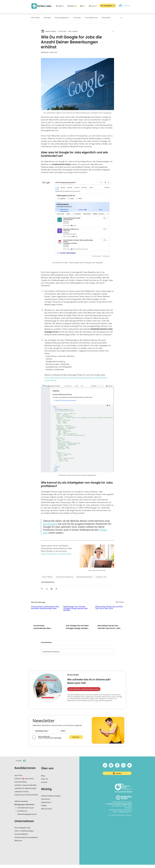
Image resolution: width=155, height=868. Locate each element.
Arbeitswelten (106, 18)
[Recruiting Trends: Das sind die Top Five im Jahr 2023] (110, 614)
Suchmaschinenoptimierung (64, 577)
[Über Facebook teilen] (42, 589)
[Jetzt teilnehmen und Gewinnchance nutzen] (84, 689)
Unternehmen (24, 821)
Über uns (47, 768)
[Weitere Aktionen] (113, 31)
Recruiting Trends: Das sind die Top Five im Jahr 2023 (109, 627)
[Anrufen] (117, 773)
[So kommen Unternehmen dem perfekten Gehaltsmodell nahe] (45, 614)
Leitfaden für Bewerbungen (25, 788)
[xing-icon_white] (111, 765)
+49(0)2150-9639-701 (125, 812)
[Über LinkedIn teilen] (52, 589)
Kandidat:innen (25, 768)
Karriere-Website (21, 834)
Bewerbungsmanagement (84, 577)
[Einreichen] (76, 737)
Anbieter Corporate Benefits (26, 785)
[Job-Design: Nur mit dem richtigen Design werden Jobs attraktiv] (78, 614)
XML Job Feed (46, 809)
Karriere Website (47, 577)
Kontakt (44, 782)
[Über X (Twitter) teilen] (47, 589)
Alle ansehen (120, 602)
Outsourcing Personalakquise (26, 837)
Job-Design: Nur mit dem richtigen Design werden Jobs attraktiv (77, 627)
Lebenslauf (47, 18)
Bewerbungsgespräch (62, 18)
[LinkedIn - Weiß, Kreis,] (105, 765)
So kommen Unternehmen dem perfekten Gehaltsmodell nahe (45, 627)
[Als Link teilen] (56, 589)
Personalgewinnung (91, 18)
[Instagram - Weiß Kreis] (123, 765)
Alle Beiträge (35, 18)
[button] (15, 5)
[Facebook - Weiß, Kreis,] (117, 765)
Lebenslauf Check (21, 792)
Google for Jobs (101, 577)
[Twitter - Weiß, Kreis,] (129, 765)
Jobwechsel (77, 18)
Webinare (18, 840)
